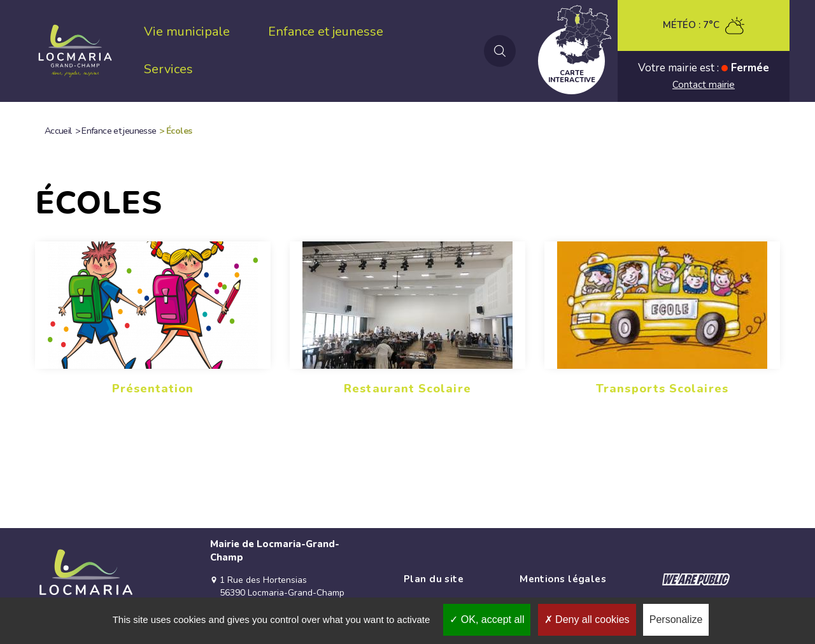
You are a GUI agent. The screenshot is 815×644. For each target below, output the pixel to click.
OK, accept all (487, 619)
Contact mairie (704, 85)
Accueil (58, 131)
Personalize (676, 619)
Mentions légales (563, 579)
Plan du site (434, 579)
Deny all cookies (587, 619)
